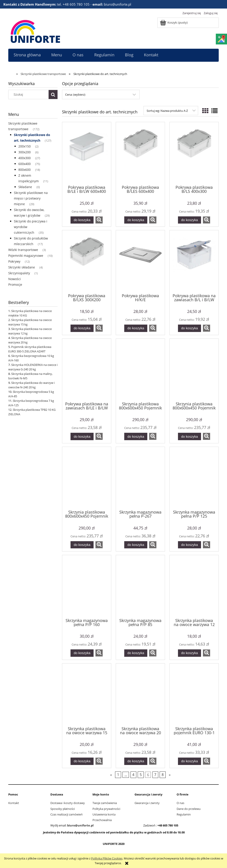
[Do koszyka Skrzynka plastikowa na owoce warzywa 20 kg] (136, 761)
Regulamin (184, 814)
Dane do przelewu (189, 809)
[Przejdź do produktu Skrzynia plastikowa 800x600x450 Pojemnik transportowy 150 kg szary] (194, 370)
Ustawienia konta (104, 814)
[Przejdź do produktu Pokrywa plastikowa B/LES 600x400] (140, 153)
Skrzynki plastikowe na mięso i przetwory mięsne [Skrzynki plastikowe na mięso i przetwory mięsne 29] (31, 198)
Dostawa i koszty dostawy (68, 803)
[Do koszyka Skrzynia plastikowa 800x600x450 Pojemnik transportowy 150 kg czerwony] (136, 436)
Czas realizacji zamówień (66, 814)
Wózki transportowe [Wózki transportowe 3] (23, 250)
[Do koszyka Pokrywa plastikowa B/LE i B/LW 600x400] (82, 220)
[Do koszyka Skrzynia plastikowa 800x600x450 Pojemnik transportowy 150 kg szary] (189, 436)
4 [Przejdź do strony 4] (133, 775)
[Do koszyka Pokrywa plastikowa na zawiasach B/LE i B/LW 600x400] (82, 436)
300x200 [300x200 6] (25, 152)
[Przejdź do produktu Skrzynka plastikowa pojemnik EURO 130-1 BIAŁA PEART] (194, 694)
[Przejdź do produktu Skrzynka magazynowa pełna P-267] (140, 478)
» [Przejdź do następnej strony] (170, 775)
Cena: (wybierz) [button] (75, 94)
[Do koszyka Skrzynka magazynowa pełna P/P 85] (136, 653)
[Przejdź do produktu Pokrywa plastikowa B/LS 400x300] (194, 153)
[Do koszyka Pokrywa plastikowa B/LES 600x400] (136, 220)
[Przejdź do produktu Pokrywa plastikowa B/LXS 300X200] (87, 261)
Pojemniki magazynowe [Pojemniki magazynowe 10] (26, 256)
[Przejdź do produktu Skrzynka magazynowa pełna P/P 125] (194, 478)
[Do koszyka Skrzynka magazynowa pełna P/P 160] (82, 653)
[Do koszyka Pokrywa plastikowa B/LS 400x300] (189, 220)
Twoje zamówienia (105, 803)
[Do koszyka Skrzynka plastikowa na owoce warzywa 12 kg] (189, 653)
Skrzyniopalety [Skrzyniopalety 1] (19, 273)
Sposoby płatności (63, 809)
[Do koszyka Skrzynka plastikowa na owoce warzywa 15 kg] (82, 761)
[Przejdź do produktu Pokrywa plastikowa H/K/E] (140, 261)
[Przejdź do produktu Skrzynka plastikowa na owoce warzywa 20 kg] (140, 694)
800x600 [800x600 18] (25, 170)
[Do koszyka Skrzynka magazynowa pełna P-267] (136, 545)
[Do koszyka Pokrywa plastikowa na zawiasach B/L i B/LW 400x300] (189, 328)
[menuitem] (27, 55)
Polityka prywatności (106, 809)
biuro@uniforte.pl (80, 825)
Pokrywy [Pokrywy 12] (14, 261)
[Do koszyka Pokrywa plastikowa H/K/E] (136, 328)
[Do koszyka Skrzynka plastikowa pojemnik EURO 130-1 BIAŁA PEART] (189, 761)
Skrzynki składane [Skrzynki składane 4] (22, 267)
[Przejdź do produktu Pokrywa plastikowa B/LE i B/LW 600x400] (87, 153)
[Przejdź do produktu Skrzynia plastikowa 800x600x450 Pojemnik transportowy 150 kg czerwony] (140, 370)
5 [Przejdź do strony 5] (141, 775)
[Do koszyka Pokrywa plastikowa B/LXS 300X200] (82, 328)
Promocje (15, 285)
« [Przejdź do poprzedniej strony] (111, 775)
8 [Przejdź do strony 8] (163, 775)
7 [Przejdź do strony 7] (155, 775)
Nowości (15, 279)
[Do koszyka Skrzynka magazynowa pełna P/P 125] (189, 545)
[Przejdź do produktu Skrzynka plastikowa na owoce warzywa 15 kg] (87, 694)
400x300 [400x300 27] (25, 158)
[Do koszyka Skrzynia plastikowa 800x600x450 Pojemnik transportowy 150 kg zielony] (82, 545)
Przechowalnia (102, 820)
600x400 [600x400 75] (25, 164)
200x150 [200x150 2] (25, 146)
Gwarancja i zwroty (147, 803)
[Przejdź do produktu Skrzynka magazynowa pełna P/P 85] (140, 586)
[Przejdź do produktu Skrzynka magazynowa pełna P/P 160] (87, 586)
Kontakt (14, 803)
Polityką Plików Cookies (107, 858)
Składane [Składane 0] (25, 187)
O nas (180, 803)
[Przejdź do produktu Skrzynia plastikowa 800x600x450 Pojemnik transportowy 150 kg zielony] (87, 478)
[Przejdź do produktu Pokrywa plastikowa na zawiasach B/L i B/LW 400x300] (194, 261)
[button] (99, 220)
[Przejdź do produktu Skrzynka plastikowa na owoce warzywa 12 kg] (194, 586)
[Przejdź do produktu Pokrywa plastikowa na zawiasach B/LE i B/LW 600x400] (87, 370)
